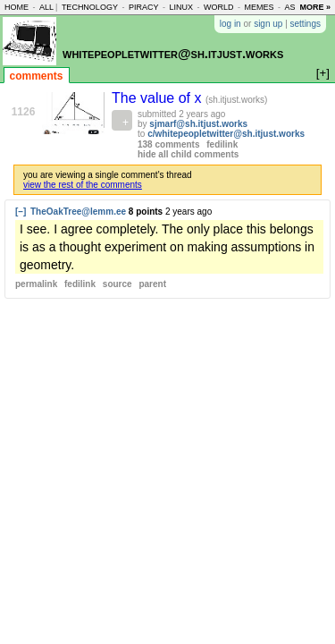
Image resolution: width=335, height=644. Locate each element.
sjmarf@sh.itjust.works (198, 124)
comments (37, 76)
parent (152, 284)
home (17, 7)
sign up (268, 24)
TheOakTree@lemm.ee (78, 212)
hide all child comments (188, 154)
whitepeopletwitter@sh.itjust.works (173, 53)
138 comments (168, 144)
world (219, 7)
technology (90, 7)
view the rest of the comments (83, 185)
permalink (36, 284)
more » (315, 7)
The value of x (159, 98)
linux (181, 7)
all (46, 7)
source (117, 284)
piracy (144, 7)
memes (259, 7)
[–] (21, 212)
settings (306, 24)
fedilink (222, 144)
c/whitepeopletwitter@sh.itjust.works (226, 134)
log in (230, 24)
